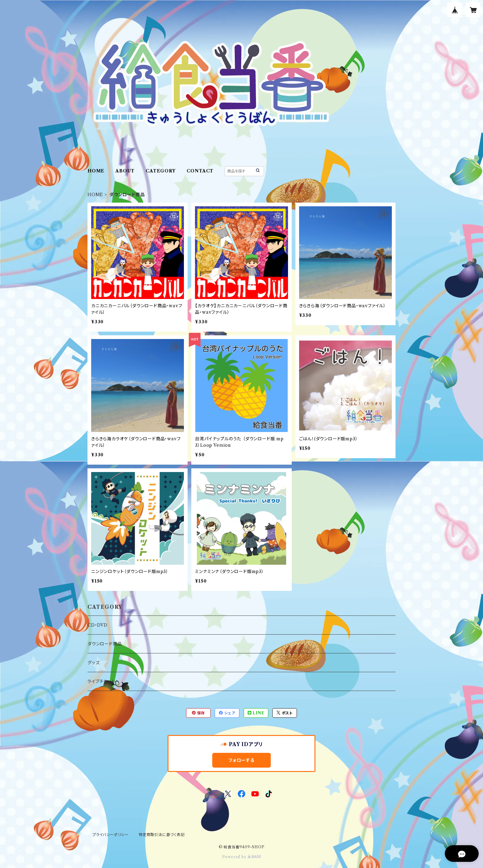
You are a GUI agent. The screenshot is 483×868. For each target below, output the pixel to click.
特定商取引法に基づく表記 (162, 835)
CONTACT (200, 171)
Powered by (242, 857)
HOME (96, 171)
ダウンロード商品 (105, 644)
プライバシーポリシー (111, 835)
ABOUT (125, 171)
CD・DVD (97, 625)
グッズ (93, 663)
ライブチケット (101, 681)
